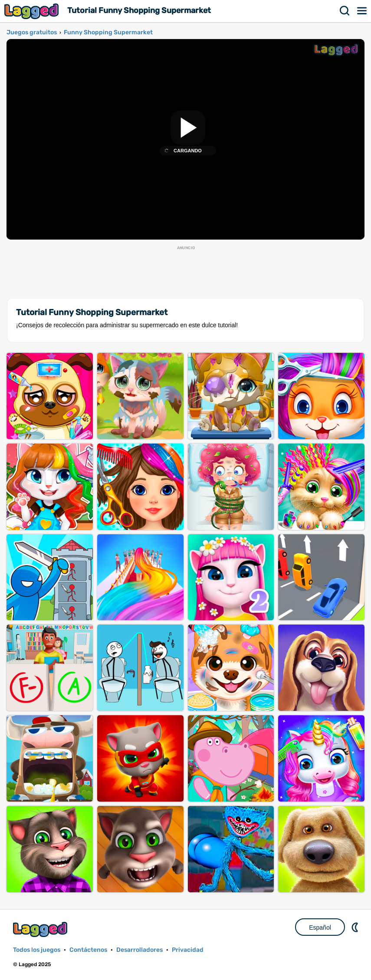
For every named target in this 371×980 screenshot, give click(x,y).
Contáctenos (88, 950)
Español (320, 927)
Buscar (345, 11)
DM (356, 927)
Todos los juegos (37, 950)
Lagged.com (41, 929)
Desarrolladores (140, 950)
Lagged (33, 11)
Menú (362, 11)
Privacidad (188, 950)
